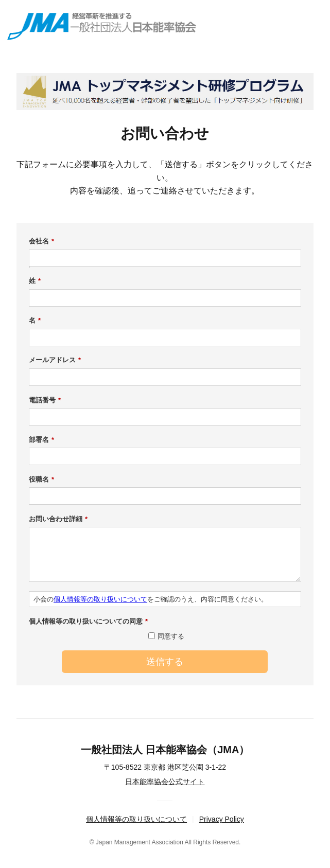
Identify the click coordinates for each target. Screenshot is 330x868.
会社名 (41, 241)
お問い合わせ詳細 (58, 519)
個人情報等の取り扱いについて (100, 599)
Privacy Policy (222, 819)
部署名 (41, 440)
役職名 (41, 480)
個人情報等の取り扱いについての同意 (88, 622)
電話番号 (45, 400)
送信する (165, 662)
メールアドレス (55, 360)
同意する (171, 636)
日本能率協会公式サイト (165, 782)
